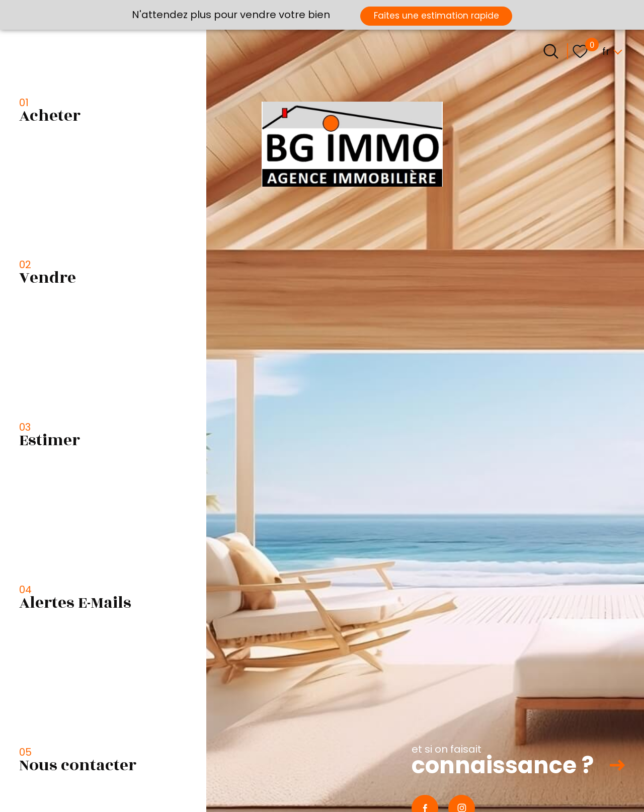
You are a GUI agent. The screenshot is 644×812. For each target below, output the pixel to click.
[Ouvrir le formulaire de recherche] (551, 51)
